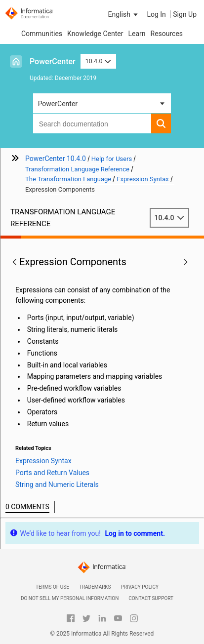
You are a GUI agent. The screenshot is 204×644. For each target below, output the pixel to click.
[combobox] (92, 123)
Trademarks (95, 587)
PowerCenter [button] (58, 104)
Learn (137, 34)
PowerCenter (53, 61)
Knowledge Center (95, 34)
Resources (167, 34)
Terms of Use (52, 587)
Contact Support (151, 598)
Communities (42, 34)
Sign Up (185, 14)
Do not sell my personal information (70, 598)
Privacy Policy (140, 587)
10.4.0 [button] (98, 61)
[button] (124, 14)
